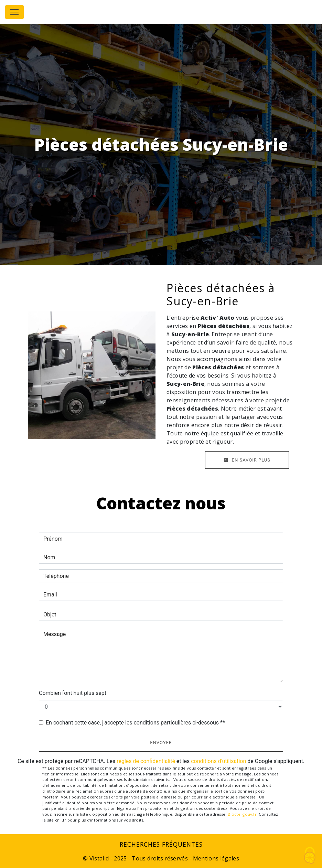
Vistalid (99, 858)
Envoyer (161, 743)
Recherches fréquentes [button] (161, 844)
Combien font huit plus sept (73, 693)
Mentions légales (215, 858)
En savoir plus (247, 460)
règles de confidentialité (146, 761)
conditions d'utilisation (218, 761)
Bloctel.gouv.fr (242, 814)
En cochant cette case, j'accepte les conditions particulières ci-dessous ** (135, 723)
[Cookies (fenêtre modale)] (310, 856)
